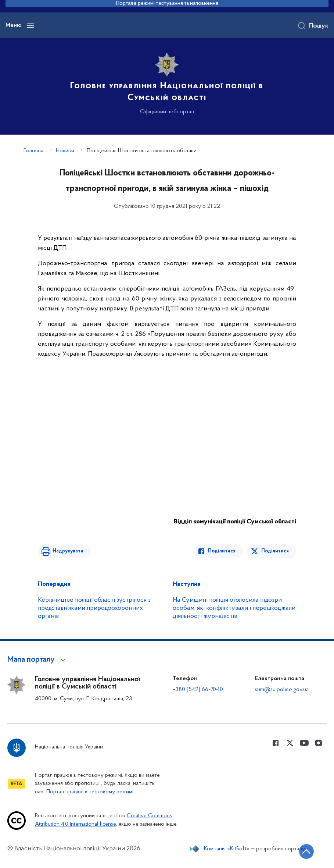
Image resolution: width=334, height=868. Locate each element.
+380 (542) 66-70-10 (198, 690)
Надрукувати (68, 551)
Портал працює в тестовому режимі (90, 792)
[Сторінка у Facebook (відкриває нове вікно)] (276, 743)
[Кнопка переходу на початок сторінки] (306, 851)
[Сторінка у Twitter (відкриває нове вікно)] (290, 743)
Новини (65, 151)
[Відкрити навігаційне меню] (30, 25)
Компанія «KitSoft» (227, 849)
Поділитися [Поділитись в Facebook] (222, 551)
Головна (33, 151)
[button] (38, 660)
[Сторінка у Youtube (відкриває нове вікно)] (304, 743)
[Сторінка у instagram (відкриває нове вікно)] (319, 743)
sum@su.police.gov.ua (282, 690)
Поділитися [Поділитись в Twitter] (275, 551)
